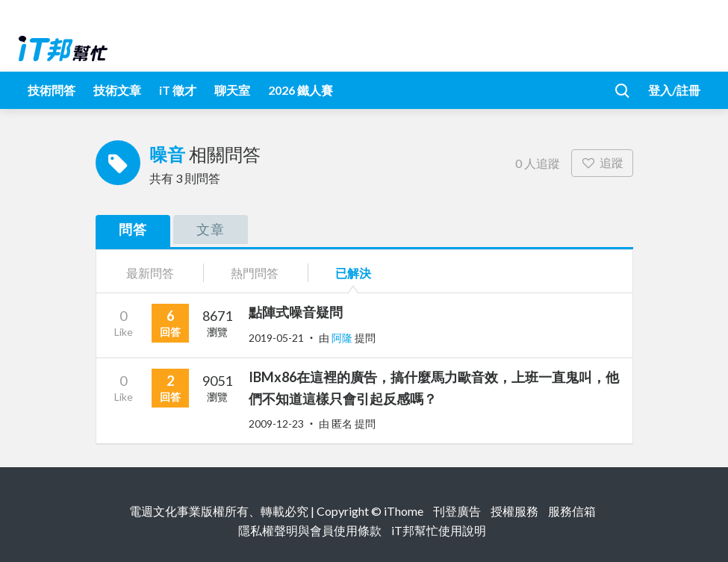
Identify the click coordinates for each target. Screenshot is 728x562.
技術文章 (117, 90)
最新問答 (150, 273)
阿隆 (343, 338)
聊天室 (232, 90)
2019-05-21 (276, 338)
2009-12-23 (276, 424)
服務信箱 (572, 511)
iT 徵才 (178, 90)
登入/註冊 (674, 90)
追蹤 (602, 162)
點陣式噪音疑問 (296, 312)
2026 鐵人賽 (301, 90)
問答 (133, 229)
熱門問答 (255, 273)
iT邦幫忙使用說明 (439, 530)
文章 (211, 229)
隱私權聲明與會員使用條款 (310, 530)
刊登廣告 (457, 511)
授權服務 (514, 511)
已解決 (353, 273)
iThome (404, 511)
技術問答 (52, 90)
